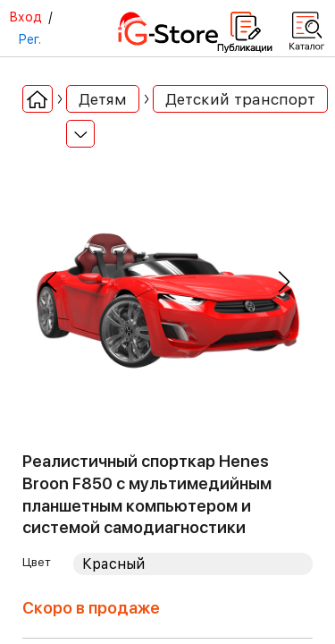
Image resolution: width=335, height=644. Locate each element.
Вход (25, 17)
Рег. (29, 39)
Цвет (37, 562)
